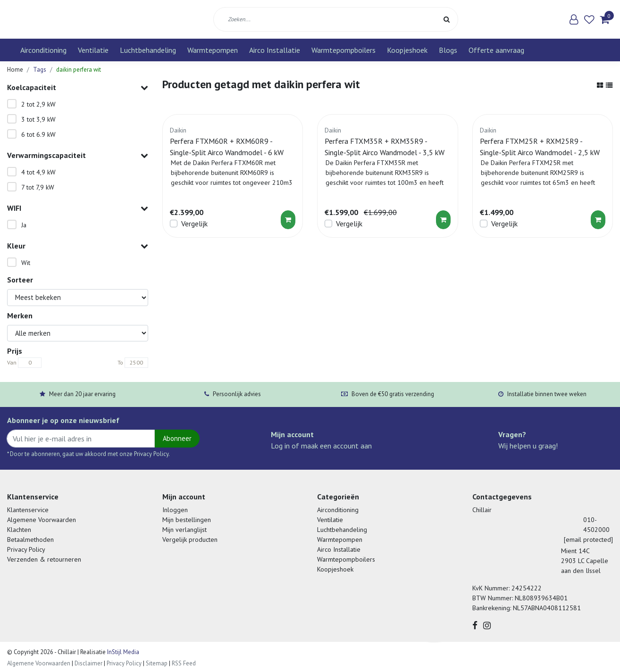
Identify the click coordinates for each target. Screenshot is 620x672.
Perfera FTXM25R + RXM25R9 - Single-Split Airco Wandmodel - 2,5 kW (540, 147)
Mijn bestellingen (187, 520)
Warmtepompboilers (344, 50)
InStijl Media (122, 652)
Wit (26, 263)
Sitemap (157, 663)
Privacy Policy (26, 549)
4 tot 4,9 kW (38, 172)
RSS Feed (184, 663)
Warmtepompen (213, 50)
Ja (24, 225)
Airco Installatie (275, 50)
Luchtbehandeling (148, 50)
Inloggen (175, 510)
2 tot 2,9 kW (38, 104)
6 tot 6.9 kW (38, 134)
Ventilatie (93, 50)
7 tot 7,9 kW (38, 187)
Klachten (19, 530)
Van (12, 362)
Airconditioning (43, 50)
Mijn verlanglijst (184, 530)
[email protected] (588, 539)
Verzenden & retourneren (44, 559)
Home (15, 70)
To (120, 362)
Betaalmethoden (30, 539)
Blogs (448, 50)
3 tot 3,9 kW (38, 119)
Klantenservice (28, 510)
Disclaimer (88, 663)
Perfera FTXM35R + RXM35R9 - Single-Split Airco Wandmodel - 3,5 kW (385, 147)
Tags (40, 70)
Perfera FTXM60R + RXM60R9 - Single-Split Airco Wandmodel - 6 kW (227, 147)
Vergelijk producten (190, 539)
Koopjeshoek (407, 50)
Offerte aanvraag (496, 50)
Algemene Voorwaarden (42, 520)
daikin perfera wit (79, 70)
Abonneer (177, 438)
